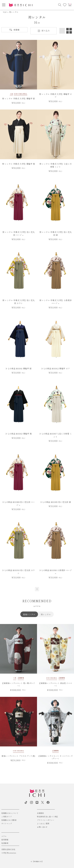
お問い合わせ (42, 827)
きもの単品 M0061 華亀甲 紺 (18, 369)
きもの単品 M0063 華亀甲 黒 (18, 434)
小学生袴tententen (9, 853)
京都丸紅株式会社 (8, 850)
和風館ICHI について (10, 813)
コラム (4, 836)
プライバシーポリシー (46, 820)
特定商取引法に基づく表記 (47, 817)
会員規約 (40, 813)
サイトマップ (7, 824)
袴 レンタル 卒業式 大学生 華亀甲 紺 (18, 99)
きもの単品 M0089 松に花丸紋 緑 (56, 502)
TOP (5, 12)
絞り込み (44, 31)
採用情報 (5, 840)
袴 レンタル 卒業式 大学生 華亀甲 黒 (18, 164)
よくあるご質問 (43, 824)
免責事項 (5, 843)
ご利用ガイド (7, 817)
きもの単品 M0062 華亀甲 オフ (56, 369)
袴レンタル (14, 12)
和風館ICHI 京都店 (9, 820)
